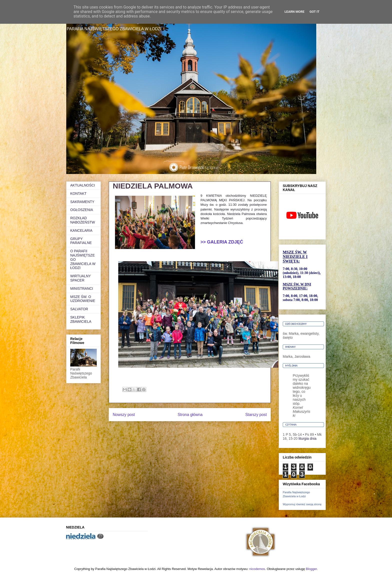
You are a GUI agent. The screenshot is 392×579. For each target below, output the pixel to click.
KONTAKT (78, 193)
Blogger (311, 569)
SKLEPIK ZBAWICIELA (81, 319)
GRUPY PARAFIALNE (81, 241)
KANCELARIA (81, 230)
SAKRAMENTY (82, 202)
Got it (314, 12)
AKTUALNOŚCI (83, 185)
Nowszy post (124, 415)
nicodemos (257, 569)
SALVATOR (79, 309)
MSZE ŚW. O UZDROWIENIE (83, 299)
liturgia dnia (307, 438)
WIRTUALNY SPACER (80, 278)
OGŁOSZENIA (82, 210)
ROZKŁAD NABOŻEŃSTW (83, 220)
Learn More (294, 12)
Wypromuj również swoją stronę (302, 504)
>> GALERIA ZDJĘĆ (222, 242)
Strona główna (190, 415)
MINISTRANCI (82, 288)
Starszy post (256, 415)
